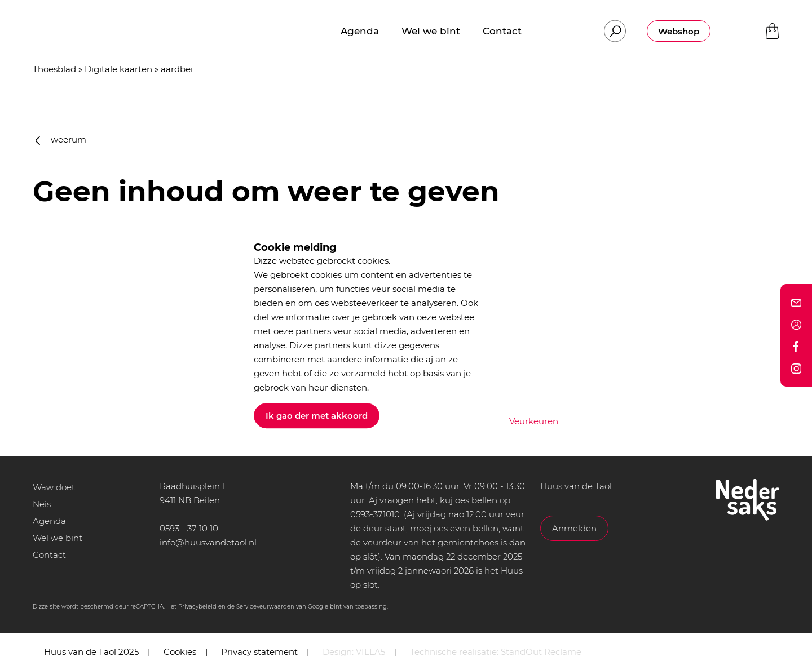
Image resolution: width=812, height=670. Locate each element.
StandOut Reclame (541, 652)
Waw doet (54, 487)
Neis (42, 504)
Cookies (180, 652)
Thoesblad (54, 69)
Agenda (49, 521)
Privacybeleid (197, 607)
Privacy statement (259, 652)
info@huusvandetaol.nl (208, 542)
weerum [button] (61, 139)
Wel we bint (58, 538)
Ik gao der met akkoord (317, 416)
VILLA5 (370, 652)
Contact (49, 555)
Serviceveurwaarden (265, 607)
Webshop (679, 31)
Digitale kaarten (118, 69)
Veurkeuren (534, 421)
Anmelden (574, 528)
